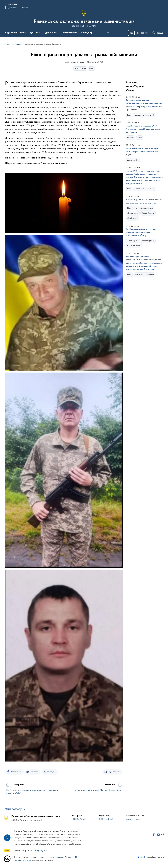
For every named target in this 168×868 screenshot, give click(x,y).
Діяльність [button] (35, 33)
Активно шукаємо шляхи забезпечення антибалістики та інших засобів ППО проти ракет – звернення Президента (144, 105)
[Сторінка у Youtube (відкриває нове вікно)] (142, 33)
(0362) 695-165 (79, 819)
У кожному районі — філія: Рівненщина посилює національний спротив (144, 201)
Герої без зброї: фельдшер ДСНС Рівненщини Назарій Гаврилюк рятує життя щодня (143, 129)
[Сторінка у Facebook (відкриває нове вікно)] (138, 33)
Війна (91, 69)
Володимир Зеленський (144, 115)
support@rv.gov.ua (39, 850)
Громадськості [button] (69, 33)
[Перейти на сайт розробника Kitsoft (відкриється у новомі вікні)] (141, 857)
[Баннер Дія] (131, 33)
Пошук (160, 33)
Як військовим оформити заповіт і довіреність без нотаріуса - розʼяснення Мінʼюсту (141, 232)
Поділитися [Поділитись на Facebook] (16, 772)
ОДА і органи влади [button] (15, 33)
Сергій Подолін (148, 213)
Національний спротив (144, 208)
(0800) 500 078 (106, 819)
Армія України (80, 69)
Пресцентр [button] (87, 33)
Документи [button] (51, 33)
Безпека (131, 138)
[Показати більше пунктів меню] (108, 33)
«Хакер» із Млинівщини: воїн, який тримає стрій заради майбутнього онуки (142, 152)
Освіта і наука (133, 213)
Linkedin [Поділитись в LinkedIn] (34, 772)
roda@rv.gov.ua (133, 819)
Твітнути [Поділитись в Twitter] (51, 772)
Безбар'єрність (148, 241)
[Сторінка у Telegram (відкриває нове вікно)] (146, 33)
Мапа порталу (13, 809)
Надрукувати (114, 772)
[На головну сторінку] (84, 18)
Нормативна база (134, 246)
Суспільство (132, 218)
